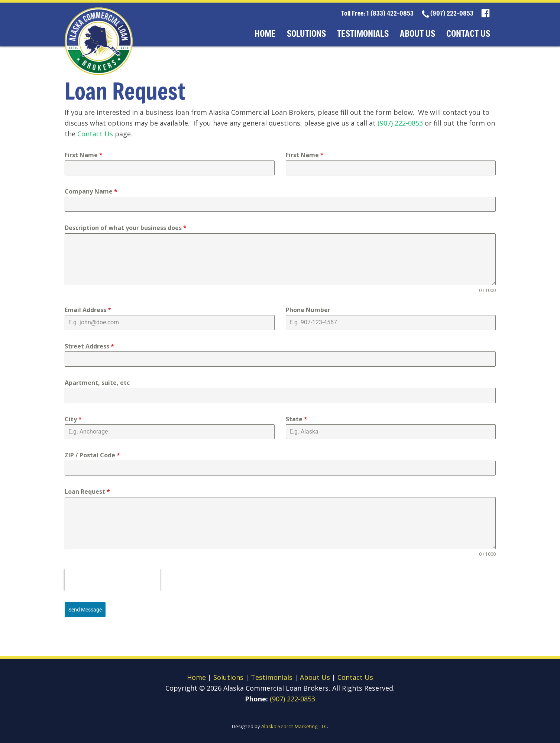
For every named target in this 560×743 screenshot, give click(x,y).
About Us (417, 33)
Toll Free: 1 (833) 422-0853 (377, 13)
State (297, 419)
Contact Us (468, 33)
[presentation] (112, 580)
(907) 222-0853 (452, 13)
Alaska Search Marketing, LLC (294, 726)
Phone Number (308, 310)
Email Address (88, 310)
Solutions (306, 33)
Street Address (89, 346)
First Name (84, 155)
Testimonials (363, 33)
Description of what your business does (126, 228)
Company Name (91, 191)
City (73, 419)
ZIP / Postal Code (92, 455)
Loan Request (87, 491)
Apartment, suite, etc (97, 383)
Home (265, 33)
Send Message (85, 610)
